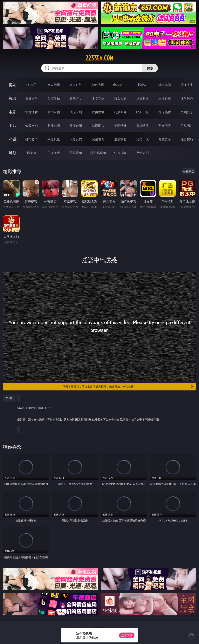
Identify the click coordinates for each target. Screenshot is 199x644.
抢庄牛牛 (187, 85)
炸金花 (142, 85)
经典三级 (142, 112)
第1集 (9, 398)
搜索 (150, 68)
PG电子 (31, 85)
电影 (13, 112)
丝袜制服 (142, 98)
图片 (13, 126)
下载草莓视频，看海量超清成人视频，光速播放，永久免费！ (128, 387)
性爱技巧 (187, 139)
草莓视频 (76, 153)
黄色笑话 (165, 139)
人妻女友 (76, 139)
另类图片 (187, 126)
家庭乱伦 (54, 139)
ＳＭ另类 (187, 98)
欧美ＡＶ (76, 98)
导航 (13, 153)
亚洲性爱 (31, 112)
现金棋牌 (165, 85)
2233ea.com (99, 58)
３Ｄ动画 (98, 98)
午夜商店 (54, 153)
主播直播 (165, 98)
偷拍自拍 (54, 112)
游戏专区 (98, 85)
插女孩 (31, 153)
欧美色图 (76, 126)
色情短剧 (142, 153)
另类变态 (187, 112)
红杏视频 (120, 153)
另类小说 (142, 139)
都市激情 (31, 139)
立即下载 (127, 635)
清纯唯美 (142, 126)
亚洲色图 (54, 126)
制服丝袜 (120, 112)
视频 (13, 98)
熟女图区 (165, 126)
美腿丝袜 (120, 126)
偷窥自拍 (31, 126)
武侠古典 (98, 139)
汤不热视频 (98, 153)
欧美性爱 (98, 112)
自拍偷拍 (54, 98)
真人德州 (54, 85)
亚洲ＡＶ (31, 98)
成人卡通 (76, 112)
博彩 (13, 85)
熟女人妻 (120, 98)
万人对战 (76, 85)
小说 (13, 139)
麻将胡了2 (120, 85)
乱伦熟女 (165, 112)
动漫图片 (98, 126)
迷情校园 (120, 139)
